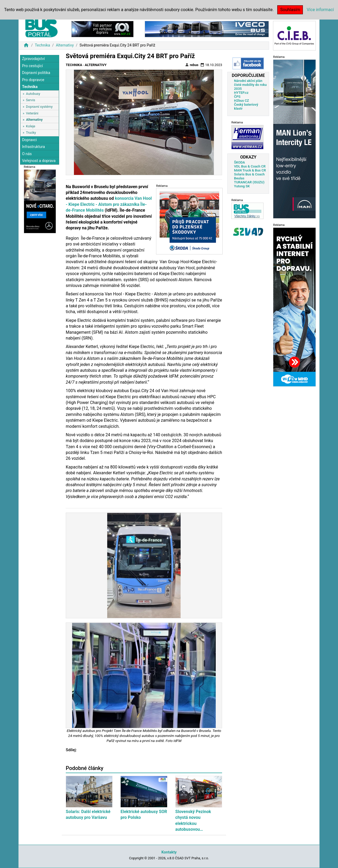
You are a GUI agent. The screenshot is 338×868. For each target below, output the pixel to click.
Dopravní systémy (39, 107)
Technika (43, 45)
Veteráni (32, 113)
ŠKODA (239, 162)
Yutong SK (242, 186)
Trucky (31, 133)
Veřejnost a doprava (39, 161)
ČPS (237, 97)
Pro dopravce (33, 80)
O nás (27, 154)
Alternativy (65, 45)
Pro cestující (32, 66)
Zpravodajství (33, 59)
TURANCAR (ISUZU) (249, 182)
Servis (30, 100)
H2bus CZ (241, 101)
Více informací (320, 10)
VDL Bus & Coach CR (250, 166)
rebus (192, 65)
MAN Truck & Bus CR (250, 170)
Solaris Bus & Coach (249, 174)
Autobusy (33, 94)
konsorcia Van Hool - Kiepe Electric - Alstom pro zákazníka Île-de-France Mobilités (109, 204)
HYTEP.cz (241, 93)
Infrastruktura (33, 147)
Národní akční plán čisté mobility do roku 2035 (250, 85)
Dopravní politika (36, 73)
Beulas (239, 178)
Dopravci (29, 140)
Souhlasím (290, 10)
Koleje (30, 126)
